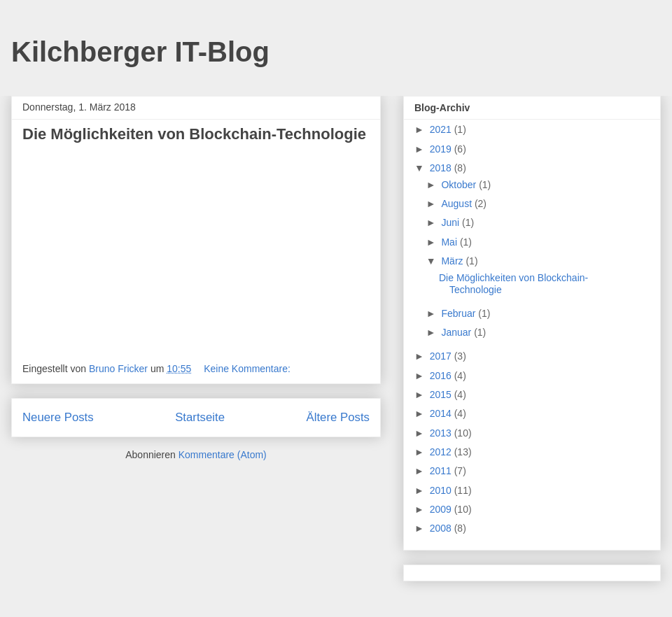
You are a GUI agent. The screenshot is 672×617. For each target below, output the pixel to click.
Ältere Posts (338, 417)
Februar (460, 313)
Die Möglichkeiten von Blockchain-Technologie (194, 134)
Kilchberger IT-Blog (140, 52)
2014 (442, 413)
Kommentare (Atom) (223, 455)
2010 (442, 490)
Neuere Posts (58, 417)
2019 (442, 149)
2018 (442, 168)
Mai (450, 242)
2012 (442, 452)
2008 (442, 528)
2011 (442, 471)
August (457, 204)
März (453, 261)
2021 (442, 129)
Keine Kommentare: (248, 369)
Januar (457, 332)
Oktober (460, 185)
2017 (442, 356)
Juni (451, 222)
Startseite (200, 417)
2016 (442, 376)
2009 (442, 509)
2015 (442, 395)
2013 (442, 433)
